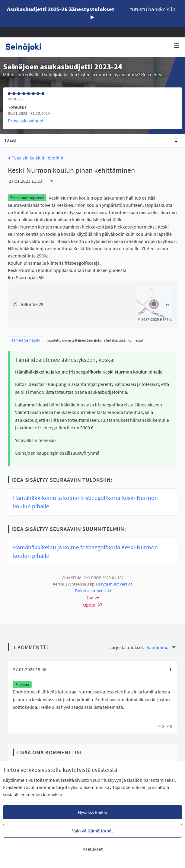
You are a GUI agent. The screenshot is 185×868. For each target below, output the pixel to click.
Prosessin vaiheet (26, 121)
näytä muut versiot (115, 584)
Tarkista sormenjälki (93, 591)
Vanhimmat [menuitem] (158, 647)
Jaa (93, 598)
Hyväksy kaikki (92, 812)
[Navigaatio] (177, 46)
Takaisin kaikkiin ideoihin (36, 158)
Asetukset (93, 849)
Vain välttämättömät (92, 831)
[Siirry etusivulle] (26, 47)
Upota (92, 605)
